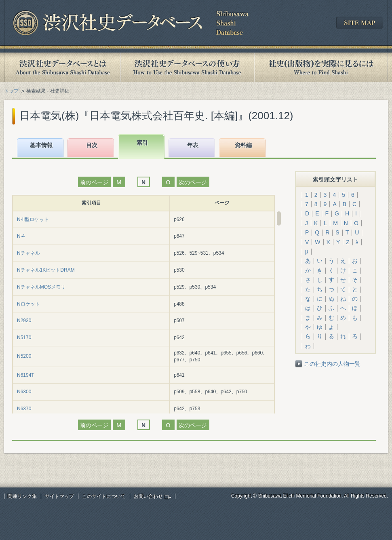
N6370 (24, 409)
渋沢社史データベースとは (62, 67)
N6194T (26, 375)
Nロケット (28, 304)
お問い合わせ (148, 496)
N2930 (24, 321)
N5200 (24, 356)
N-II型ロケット (33, 219)
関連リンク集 (22, 496)
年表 (193, 145)
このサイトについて (104, 496)
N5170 (24, 337)
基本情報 (41, 145)
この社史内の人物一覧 (332, 364)
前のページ (94, 182)
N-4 (21, 236)
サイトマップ (59, 496)
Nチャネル (28, 253)
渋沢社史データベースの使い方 (187, 67)
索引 (142, 143)
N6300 (24, 392)
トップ (11, 91)
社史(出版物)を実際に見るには (321, 67)
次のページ (193, 182)
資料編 (243, 145)
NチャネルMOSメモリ (41, 287)
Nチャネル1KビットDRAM (46, 270)
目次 (92, 145)
